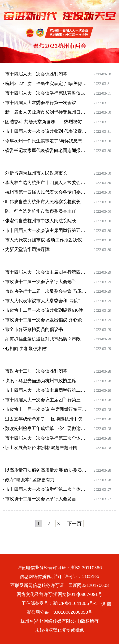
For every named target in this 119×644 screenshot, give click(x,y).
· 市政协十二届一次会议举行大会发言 (40, 499)
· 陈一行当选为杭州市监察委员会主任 (40, 211)
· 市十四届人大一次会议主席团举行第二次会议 (45, 390)
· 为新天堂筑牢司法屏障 (26, 250)
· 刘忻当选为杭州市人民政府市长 (35, 173)
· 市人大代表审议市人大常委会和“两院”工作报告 (45, 301)
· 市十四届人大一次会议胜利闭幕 (35, 74)
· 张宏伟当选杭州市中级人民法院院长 (40, 221)
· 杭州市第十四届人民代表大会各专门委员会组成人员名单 (45, 192)
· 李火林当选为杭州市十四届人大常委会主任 (45, 183)
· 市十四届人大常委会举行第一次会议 (40, 103)
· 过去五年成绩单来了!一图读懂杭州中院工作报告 (45, 419)
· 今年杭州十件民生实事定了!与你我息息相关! (45, 141)
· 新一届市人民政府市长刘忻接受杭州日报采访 (45, 112)
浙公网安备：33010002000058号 (60, 612)
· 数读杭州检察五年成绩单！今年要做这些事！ (45, 429)
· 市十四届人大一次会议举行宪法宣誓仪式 (44, 93)
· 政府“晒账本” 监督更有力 (29, 480)
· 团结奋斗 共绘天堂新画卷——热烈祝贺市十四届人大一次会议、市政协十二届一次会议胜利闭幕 (45, 122)
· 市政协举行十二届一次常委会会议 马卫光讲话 (45, 291)
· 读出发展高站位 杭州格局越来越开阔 (40, 448)
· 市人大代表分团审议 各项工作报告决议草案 (45, 240)
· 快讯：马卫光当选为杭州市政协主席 (40, 381)
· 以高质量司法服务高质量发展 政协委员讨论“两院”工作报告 (45, 470)
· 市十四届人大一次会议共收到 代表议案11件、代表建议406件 (45, 131)
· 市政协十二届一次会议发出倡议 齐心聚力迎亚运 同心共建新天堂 (45, 320)
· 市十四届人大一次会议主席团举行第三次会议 (45, 400)
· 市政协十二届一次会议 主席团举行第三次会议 (45, 409)
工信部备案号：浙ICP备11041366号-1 (59, 603)
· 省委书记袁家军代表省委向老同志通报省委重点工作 (45, 150)
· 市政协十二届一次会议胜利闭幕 (35, 371)
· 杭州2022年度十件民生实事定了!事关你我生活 (45, 84)
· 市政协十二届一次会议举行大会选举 (40, 282)
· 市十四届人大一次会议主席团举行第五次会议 (45, 230)
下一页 (74, 524)
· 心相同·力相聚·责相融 (25, 349)
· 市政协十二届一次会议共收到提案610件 (43, 310)
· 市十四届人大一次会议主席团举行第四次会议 (45, 272)
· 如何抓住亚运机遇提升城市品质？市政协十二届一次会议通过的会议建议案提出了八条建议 (45, 339)
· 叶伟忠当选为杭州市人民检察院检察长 (42, 202)
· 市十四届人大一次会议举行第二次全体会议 (45, 438)
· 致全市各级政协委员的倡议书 (33, 329)
